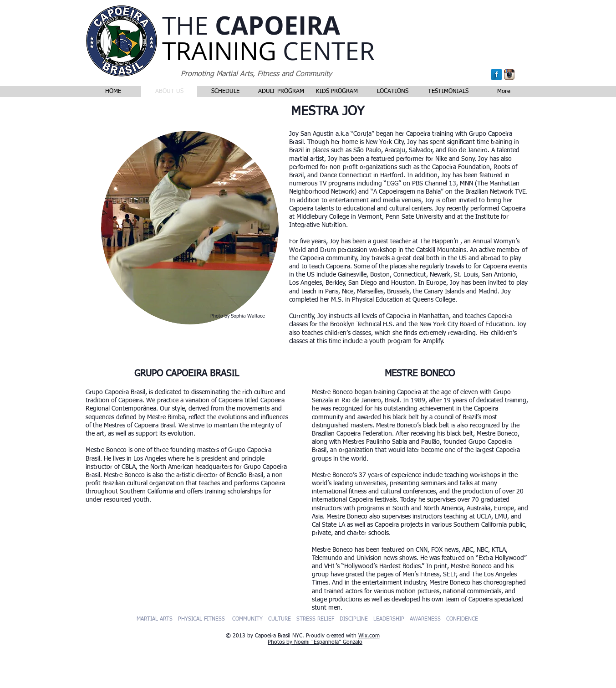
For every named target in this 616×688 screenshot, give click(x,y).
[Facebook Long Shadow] (496, 74)
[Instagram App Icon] (509, 74)
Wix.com (369, 636)
